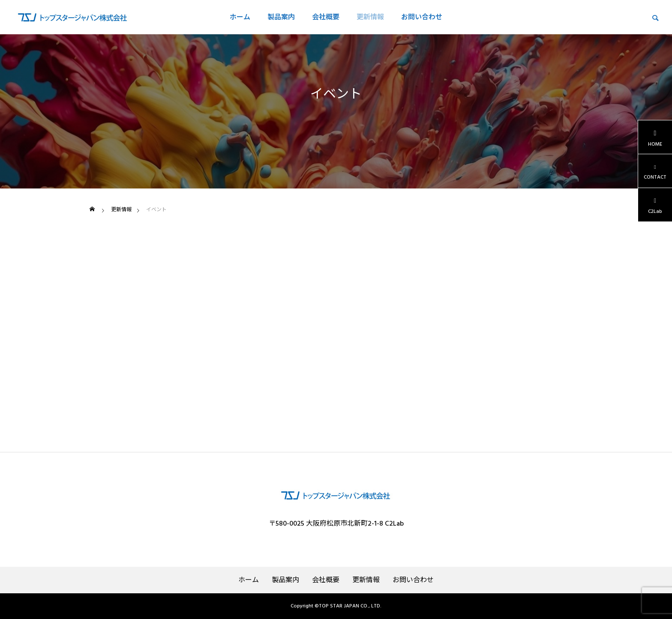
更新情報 (370, 17)
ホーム (240, 17)
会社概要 (326, 17)
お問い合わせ (422, 17)
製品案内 (281, 17)
